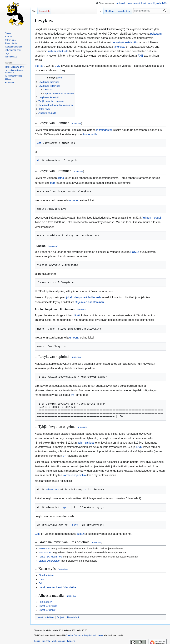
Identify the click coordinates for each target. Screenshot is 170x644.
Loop (41, 576)
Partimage (44, 598)
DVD (57, 66)
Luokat (39, 614)
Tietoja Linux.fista (42, 637)
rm (85, 486)
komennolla (90, 134)
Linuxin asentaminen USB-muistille (57, 584)
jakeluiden (72, 296)
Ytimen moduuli (152, 217)
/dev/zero (52, 486)
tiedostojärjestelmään (125, 42)
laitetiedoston (104, 129)
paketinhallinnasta (91, 296)
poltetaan (156, 34)
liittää (61, 177)
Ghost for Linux (47, 602)
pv (72, 392)
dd (39, 160)
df (64, 453)
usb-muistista (86, 440)
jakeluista (120, 47)
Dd (40, 579)
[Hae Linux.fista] (150, 11)
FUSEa (135, 251)
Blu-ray (39, 66)
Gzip (37, 530)
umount (74, 199)
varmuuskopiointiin (74, 472)
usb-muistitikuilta (58, 51)
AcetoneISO (45, 545)
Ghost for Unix (46, 606)
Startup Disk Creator (49, 557)
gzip (66, 504)
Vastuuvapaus (58, 637)
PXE (140, 56)
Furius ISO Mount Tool (50, 553)
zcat (75, 521)
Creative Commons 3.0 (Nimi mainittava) (84, 632)
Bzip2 (81, 530)
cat (39, 142)
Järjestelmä (73, 614)
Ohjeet (60, 614)
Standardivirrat (46, 571)
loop (52, 182)
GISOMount (45, 549)
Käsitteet (49, 614)
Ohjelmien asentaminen (89, 300)
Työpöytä (71, 637)
